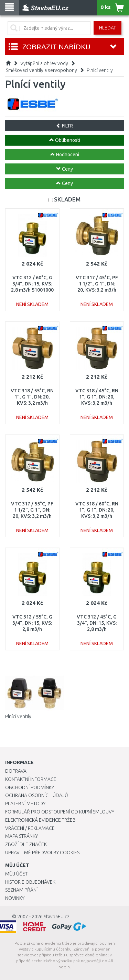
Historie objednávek (30, 882)
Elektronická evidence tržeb (40, 820)
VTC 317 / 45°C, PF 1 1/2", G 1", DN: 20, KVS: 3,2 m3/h (97, 284)
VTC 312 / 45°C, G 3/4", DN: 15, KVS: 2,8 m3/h (97, 623)
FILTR (64, 126)
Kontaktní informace (31, 779)
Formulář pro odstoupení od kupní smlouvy (60, 812)
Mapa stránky (21, 836)
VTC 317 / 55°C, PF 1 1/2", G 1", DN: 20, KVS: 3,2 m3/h (32, 510)
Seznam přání (21, 890)
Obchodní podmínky (30, 787)
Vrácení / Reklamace (30, 828)
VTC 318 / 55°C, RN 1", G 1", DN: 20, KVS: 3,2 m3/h (32, 397)
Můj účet (16, 874)
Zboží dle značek (26, 844)
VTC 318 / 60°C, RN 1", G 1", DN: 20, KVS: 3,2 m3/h (97, 510)
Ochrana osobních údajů (37, 795)
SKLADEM (67, 199)
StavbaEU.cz (57, 917)
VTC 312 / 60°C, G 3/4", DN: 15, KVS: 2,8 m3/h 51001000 (32, 284)
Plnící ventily (100, 70)
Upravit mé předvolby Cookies (42, 853)
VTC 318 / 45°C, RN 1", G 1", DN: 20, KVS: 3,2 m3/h (97, 397)
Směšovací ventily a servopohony (41, 70)
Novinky (15, 898)
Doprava (16, 771)
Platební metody (25, 804)
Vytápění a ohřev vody (44, 63)
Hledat (107, 28)
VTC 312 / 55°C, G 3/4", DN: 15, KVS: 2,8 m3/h (32, 623)
